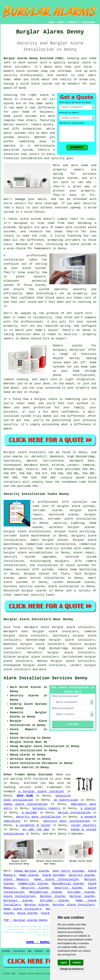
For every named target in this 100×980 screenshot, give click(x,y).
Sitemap (6, 951)
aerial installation (74, 813)
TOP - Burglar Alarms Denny (26, 920)
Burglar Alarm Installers (74, 905)
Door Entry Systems (68, 871)
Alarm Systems (54, 875)
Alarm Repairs (16, 879)
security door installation (67, 821)
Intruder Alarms (81, 892)
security (38, 595)
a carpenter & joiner (33, 825)
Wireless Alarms (18, 901)
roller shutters (84, 825)
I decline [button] (77, 962)
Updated (39, 951)
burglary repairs (46, 808)
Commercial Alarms (33, 884)
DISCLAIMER (88, 22)
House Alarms (27, 913)
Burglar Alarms (53, 896)
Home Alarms (29, 875)
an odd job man (36, 829)
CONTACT (73, 22)
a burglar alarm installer (41, 791)
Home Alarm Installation (56, 879)
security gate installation (38, 817)
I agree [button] (64, 962)
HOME (51, 22)
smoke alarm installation (26, 804)
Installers (19, 951)
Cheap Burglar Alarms (31, 871)
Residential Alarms (68, 884)
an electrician (66, 800)
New (30, 951)
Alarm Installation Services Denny (46, 678)
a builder (30, 813)
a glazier (88, 808)
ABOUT (61, 22)
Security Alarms (82, 875)
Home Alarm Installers (22, 909)
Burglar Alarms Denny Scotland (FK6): (34, 58)
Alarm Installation (19, 896)
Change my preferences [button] (72, 969)
